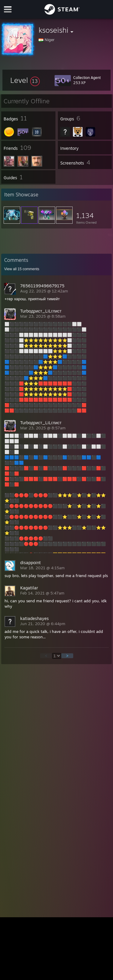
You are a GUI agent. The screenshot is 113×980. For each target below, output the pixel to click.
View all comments (22, 269)
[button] (25, 80)
